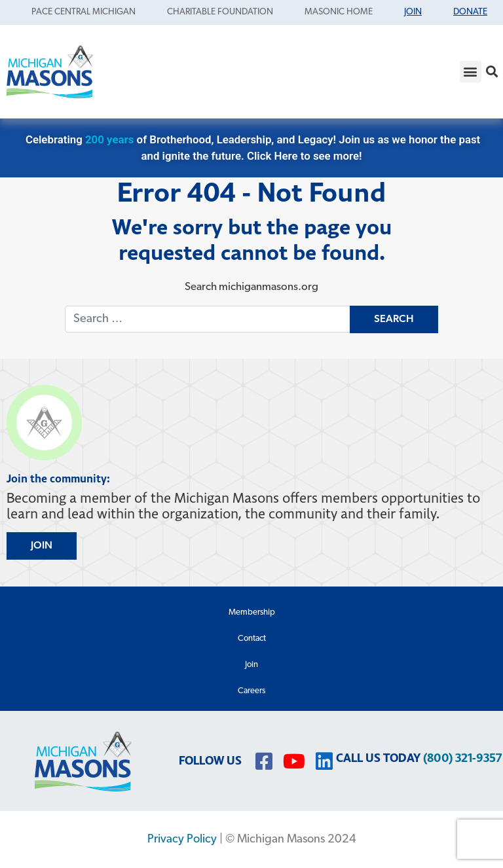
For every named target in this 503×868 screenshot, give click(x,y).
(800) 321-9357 (462, 758)
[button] (471, 72)
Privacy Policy (182, 840)
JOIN (42, 546)
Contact (252, 639)
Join (251, 665)
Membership (252, 612)
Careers (251, 691)
